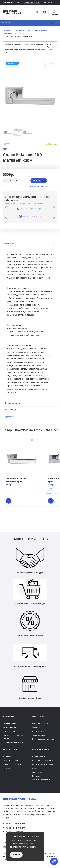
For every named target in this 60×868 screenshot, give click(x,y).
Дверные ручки (9, 723)
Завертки (36, 727)
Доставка (30, 417)
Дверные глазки (39, 731)
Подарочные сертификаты (43, 760)
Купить (39, 180)
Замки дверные (10, 727)
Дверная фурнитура (12, 12)
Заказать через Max (30, 216)
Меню (6, 23)
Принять (16, 855)
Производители (38, 756)
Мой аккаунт (58, 23)
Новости (6, 768)
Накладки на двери (40, 723)
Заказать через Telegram (30, 209)
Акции (34, 768)
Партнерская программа (42, 764)
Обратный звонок (32, 2)
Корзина (54, 13)
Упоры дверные (38, 735)
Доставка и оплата (11, 760)
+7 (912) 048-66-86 (11, 2)
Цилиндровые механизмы (43, 739)
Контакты (48, 2)
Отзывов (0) (30, 410)
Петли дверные (9, 731)
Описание (30, 244)
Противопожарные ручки (14, 742)
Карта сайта (37, 772)
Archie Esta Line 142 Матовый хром (17, 480)
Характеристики (30, 403)
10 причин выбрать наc (13, 764)
